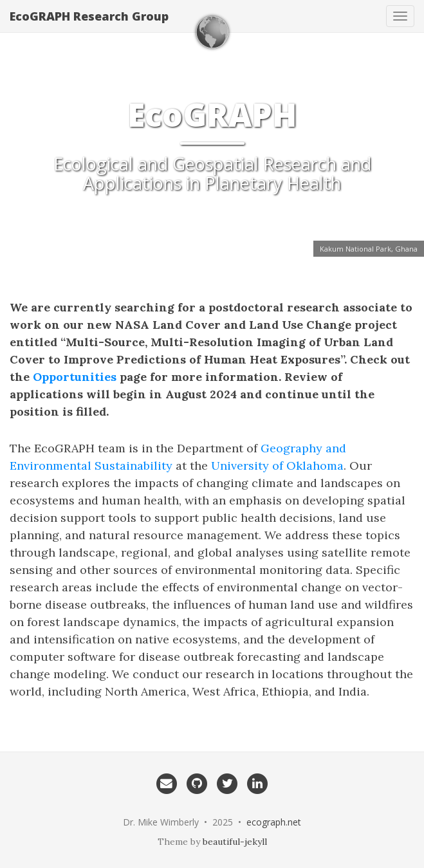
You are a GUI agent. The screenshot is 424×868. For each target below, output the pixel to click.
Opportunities (75, 377)
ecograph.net (274, 822)
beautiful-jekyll (235, 842)
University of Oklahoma (277, 466)
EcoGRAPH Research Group (89, 16)
